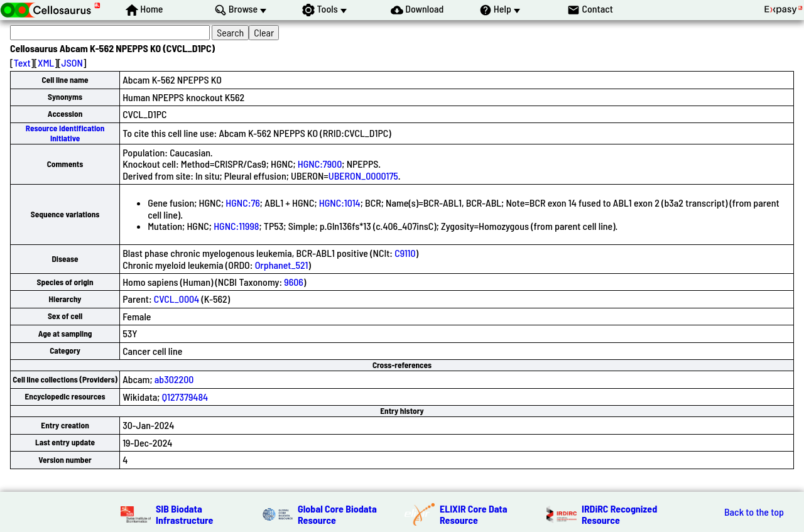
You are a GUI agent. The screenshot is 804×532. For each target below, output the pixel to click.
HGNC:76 (243, 203)
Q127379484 (185, 397)
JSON (72, 62)
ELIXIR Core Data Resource (474, 514)
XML (46, 62)
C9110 (405, 253)
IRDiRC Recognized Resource (619, 514)
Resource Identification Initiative (65, 133)
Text (22, 62)
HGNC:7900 (320, 164)
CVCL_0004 (177, 299)
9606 (294, 282)
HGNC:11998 (236, 226)
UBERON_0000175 (363, 176)
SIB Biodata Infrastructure (184, 514)
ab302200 (174, 379)
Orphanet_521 (282, 265)
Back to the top (754, 512)
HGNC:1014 (340, 203)
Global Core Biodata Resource (337, 514)
